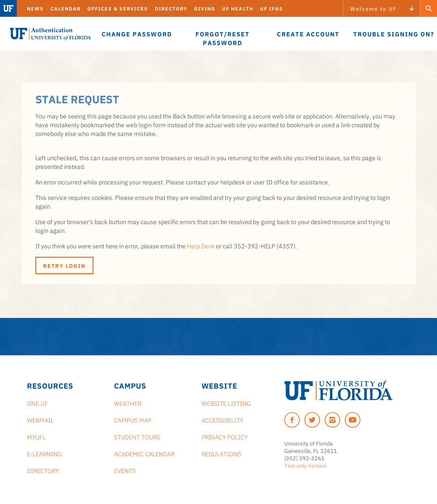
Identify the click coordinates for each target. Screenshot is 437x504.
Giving (205, 8)
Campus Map (133, 420)
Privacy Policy (225, 437)
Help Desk (201, 246)
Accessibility (222, 420)
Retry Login (64, 265)
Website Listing (226, 403)
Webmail (40, 420)
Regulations (221, 454)
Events (125, 470)
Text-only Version (305, 465)
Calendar (66, 8)
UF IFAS (271, 8)
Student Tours (137, 437)
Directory (171, 8)
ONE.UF (38, 403)
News (35, 8)
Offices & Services (118, 8)
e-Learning (44, 454)
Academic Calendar (144, 454)
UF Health (238, 8)
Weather (128, 403)
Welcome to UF (373, 8)
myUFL (36, 437)
